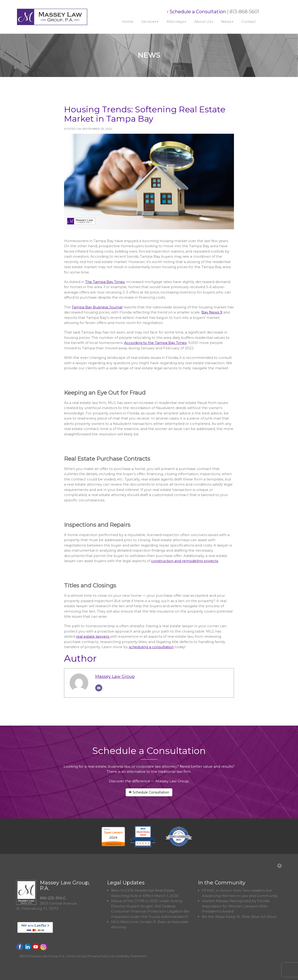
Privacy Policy (99, 956)
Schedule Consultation (149, 792)
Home (128, 22)
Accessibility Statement (129, 956)
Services (150, 22)
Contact (249, 22)
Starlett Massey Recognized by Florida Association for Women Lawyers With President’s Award (236, 906)
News (227, 22)
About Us (204, 22)
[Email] (99, 688)
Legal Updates (126, 883)
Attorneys (176, 22)
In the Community (222, 883)
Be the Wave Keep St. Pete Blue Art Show (239, 917)
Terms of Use (77, 956)
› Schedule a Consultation (196, 12)
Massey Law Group (115, 677)
